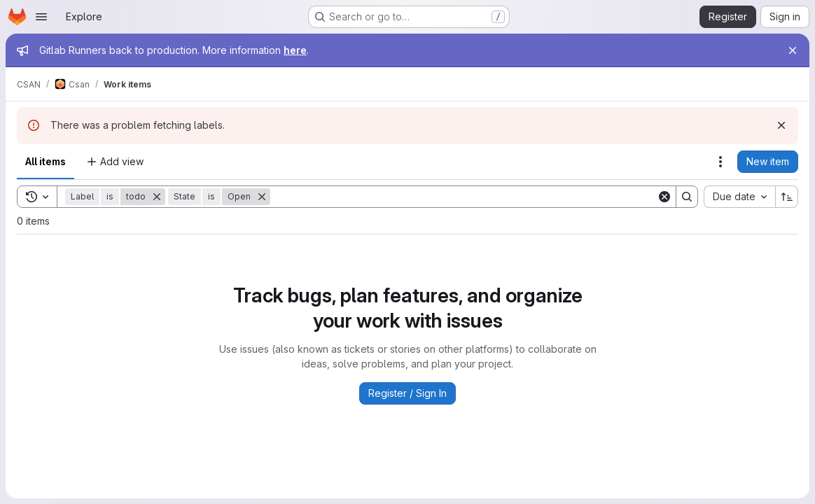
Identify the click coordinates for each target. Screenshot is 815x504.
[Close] (793, 50)
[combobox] (739, 197)
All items (46, 161)
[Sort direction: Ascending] (787, 197)
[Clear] (664, 197)
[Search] (464, 197)
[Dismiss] (781, 125)
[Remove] (157, 197)
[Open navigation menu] (41, 17)
